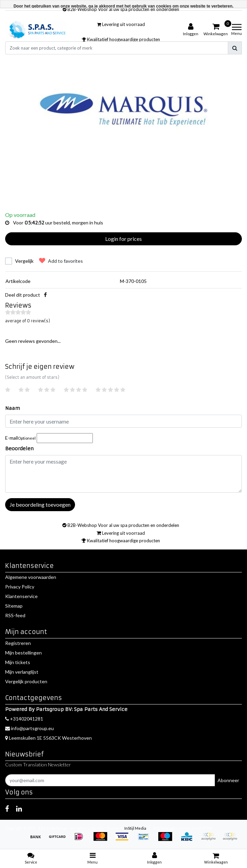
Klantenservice (21, 596)
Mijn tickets (18, 662)
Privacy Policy (20, 587)
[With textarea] (123, 474)
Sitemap (14, 606)
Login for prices (123, 239)
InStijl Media (135, 828)
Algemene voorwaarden (31, 577)
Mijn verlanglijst (22, 672)
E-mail (20, 438)
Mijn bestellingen (23, 653)
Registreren (18, 643)
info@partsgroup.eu (29, 728)
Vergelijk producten (26, 681)
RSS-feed (15, 615)
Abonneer (228, 780)
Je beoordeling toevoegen (40, 504)
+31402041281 (24, 719)
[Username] (123, 421)
